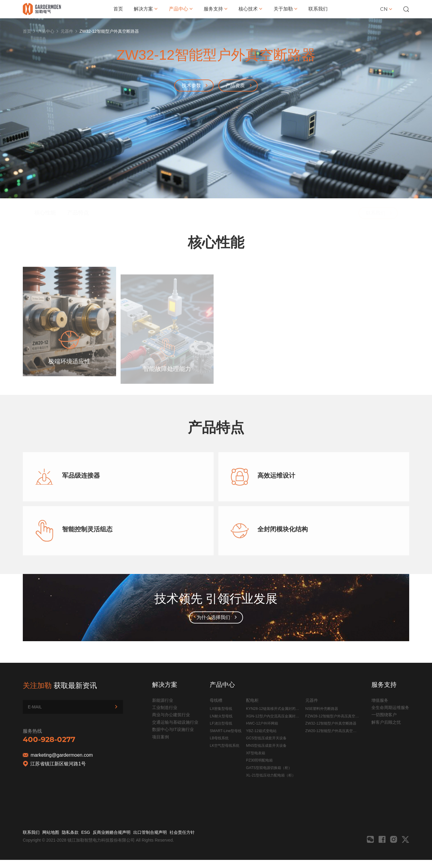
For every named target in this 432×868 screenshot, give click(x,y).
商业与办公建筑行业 (171, 715)
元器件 (67, 31)
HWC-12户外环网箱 (262, 723)
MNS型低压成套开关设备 (266, 746)
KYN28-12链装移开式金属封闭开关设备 (273, 710)
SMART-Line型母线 (226, 731)
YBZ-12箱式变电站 (261, 731)
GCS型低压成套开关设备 (266, 738)
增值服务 (380, 700)
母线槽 (216, 700)
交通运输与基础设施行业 (175, 722)
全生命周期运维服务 (390, 707)
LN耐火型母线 (221, 716)
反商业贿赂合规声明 (112, 832)
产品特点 (78, 199)
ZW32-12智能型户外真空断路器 (331, 723)
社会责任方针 (182, 832)
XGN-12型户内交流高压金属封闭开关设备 (272, 717)
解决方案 (146, 9)
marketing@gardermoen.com (62, 755)
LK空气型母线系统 (225, 746)
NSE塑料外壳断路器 (322, 709)
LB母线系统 (219, 738)
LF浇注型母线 (221, 723)
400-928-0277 (49, 739)
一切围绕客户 (384, 715)
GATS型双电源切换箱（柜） (269, 768)
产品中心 (181, 9)
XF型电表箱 (256, 753)
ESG (86, 832)
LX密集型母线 (221, 709)
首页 (118, 9)
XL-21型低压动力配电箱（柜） (271, 775)
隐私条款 (70, 832)
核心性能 (45, 199)
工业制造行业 (165, 707)
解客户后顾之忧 (386, 722)
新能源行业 (163, 700)
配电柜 (252, 700)
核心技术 (250, 9)
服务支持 (216, 9)
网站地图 (51, 832)
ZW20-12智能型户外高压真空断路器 (331, 732)
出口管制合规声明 (150, 832)
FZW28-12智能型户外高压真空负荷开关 (332, 717)
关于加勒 (286, 9)
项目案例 (160, 737)
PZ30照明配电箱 (259, 760)
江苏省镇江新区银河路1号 (58, 764)
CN (386, 9)
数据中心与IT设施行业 (173, 729)
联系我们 (318, 9)
